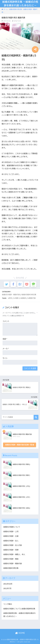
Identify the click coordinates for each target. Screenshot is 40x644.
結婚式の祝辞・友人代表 (13, 545)
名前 (5, 339)
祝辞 (17, 298)
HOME (20, 633)
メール (6, 349)
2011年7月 (7, 589)
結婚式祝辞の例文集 (29, 295)
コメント (6, 321)
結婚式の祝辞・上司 (11, 532)
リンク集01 (8, 604)
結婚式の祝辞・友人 (11, 541)
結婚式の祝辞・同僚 (11, 550)
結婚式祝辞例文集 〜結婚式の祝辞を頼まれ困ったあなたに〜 (20, 4)
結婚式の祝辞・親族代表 (11, 295)
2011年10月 (8, 584)
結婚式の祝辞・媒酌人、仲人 (14, 554)
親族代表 (32, 298)
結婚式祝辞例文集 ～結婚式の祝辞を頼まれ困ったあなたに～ (20, 615)
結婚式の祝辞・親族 (11, 559)
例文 (11, 298)
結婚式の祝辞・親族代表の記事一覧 (20, 445)
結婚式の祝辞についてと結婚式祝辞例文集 (19, 609)
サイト (5, 358)
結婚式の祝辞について (12, 527)
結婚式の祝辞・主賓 (11, 536)
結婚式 (24, 298)
